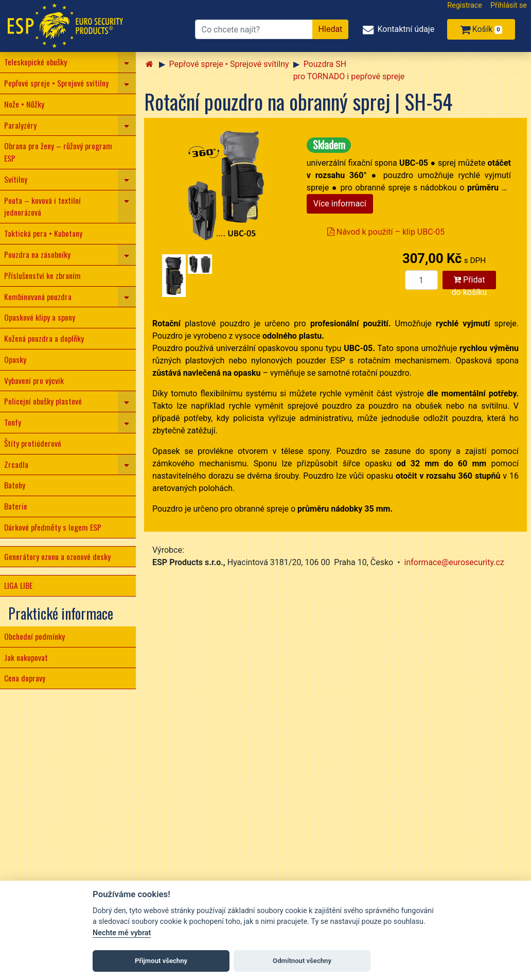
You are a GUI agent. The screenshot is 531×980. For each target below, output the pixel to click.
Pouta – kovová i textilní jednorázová (42, 206)
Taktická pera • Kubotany (43, 233)
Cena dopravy (25, 678)
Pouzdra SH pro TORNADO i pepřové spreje (349, 70)
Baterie (16, 506)
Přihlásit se (509, 5)
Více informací (340, 204)
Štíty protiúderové (33, 443)
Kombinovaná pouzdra (38, 296)
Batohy (15, 485)
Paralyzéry (20, 125)
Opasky (15, 359)
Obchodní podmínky (34, 636)
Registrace (465, 5)
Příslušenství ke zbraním (42, 275)
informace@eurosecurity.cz (454, 562)
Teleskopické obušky (36, 62)
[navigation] (127, 62)
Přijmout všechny (161, 961)
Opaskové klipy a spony (40, 317)
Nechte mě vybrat (122, 933)
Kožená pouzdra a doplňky (44, 338)
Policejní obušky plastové (43, 401)
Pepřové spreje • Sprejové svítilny (56, 83)
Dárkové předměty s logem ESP (53, 527)
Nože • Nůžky (24, 104)
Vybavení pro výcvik (34, 380)
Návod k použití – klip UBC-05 (386, 232)
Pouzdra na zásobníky (37, 254)
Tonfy (13, 422)
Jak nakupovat (26, 657)
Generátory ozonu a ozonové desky (57, 556)
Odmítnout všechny (302, 961)
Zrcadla (16, 464)
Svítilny (16, 179)
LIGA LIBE (18, 585)
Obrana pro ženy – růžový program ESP (58, 152)
